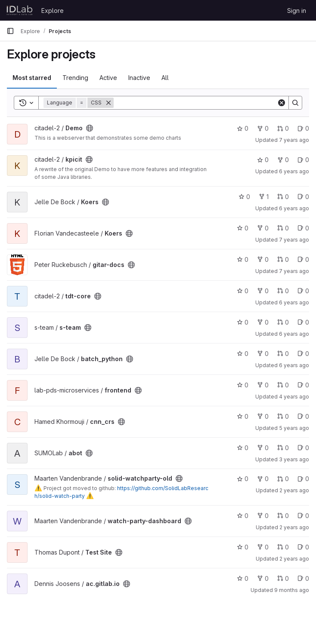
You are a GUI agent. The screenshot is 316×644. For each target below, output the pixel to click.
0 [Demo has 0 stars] (243, 128)
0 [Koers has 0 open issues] (303, 197)
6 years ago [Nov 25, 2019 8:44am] (294, 365)
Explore (53, 11)
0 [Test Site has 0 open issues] (303, 547)
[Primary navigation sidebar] (10, 31)
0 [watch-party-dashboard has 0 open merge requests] (283, 516)
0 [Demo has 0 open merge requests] (283, 128)
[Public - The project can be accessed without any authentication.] (90, 128)
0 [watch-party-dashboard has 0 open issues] (303, 516)
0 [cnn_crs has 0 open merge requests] (283, 416)
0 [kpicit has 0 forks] (283, 160)
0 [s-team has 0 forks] (263, 322)
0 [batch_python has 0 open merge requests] (283, 354)
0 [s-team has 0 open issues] (303, 322)
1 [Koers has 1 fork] (264, 197)
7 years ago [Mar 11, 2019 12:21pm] (294, 240)
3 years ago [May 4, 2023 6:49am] (294, 459)
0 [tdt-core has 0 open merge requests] (283, 291)
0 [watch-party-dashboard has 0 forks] (263, 516)
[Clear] (282, 103)
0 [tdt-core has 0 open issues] (303, 291)
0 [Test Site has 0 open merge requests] (283, 547)
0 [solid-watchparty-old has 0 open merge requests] (283, 479)
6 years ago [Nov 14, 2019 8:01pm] (294, 334)
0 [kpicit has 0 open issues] (303, 160)
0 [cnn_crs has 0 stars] (243, 416)
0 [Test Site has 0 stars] (243, 547)
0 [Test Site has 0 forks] (263, 547)
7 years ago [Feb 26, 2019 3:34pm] (294, 140)
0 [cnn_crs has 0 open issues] (303, 416)
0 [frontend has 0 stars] (243, 385)
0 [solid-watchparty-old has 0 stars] (243, 479)
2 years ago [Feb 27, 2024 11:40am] (294, 490)
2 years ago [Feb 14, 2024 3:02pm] (294, 527)
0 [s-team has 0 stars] (243, 322)
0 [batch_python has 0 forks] (263, 354)
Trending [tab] (75, 78)
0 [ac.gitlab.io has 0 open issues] (303, 578)
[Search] (195, 103)
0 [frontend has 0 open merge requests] (283, 385)
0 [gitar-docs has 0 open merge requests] (283, 259)
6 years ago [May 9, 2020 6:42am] (294, 208)
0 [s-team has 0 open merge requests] (283, 322)
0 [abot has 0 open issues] (303, 448)
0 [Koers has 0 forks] (263, 228)
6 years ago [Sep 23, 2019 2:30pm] (294, 171)
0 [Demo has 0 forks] (263, 128)
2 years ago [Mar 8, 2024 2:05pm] (294, 559)
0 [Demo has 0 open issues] (303, 128)
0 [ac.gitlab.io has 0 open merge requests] (283, 578)
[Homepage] (20, 10)
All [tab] (165, 78)
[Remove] (108, 103)
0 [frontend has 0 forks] (263, 385)
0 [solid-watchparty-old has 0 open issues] (303, 479)
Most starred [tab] (32, 78)
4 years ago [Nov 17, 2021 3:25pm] (294, 397)
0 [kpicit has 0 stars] (263, 160)
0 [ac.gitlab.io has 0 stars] (243, 578)
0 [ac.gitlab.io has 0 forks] (263, 578)
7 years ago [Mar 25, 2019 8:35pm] (294, 271)
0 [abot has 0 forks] (263, 448)
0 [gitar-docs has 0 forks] (263, 259)
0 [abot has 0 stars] (243, 448)
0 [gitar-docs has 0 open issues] (303, 259)
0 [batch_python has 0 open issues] (303, 354)
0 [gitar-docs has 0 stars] (243, 259)
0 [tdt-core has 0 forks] (263, 291)
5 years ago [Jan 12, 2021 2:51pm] (294, 428)
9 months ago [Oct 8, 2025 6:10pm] (292, 590)
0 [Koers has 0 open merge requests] (283, 197)
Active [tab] (108, 78)
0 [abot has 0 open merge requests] (283, 448)
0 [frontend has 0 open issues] (303, 385)
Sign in (297, 11)
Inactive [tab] (139, 78)
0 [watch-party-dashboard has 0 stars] (243, 516)
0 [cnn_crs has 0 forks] (263, 416)
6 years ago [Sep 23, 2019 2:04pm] (294, 302)
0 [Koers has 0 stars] (244, 197)
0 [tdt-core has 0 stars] (243, 291)
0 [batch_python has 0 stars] (243, 354)
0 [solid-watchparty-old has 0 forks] (263, 479)
